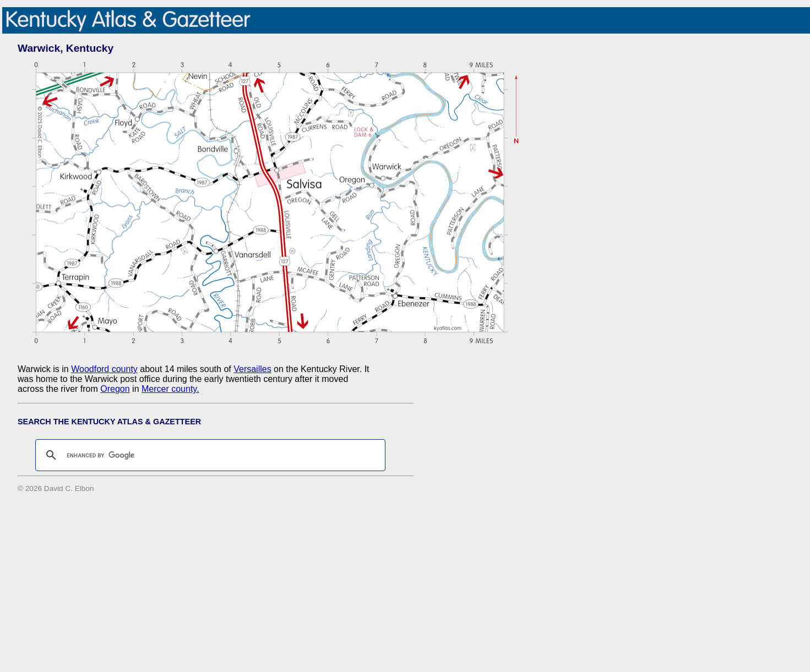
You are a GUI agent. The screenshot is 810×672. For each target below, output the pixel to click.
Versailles (252, 369)
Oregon (115, 389)
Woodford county (104, 369)
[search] (209, 455)
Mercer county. (170, 389)
